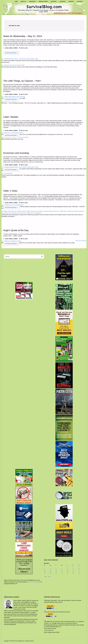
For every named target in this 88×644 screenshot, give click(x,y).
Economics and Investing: (16, 153)
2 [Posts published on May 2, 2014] (73, 567)
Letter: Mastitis (11, 117)
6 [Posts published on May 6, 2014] (56, 568)
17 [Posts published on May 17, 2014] (79, 570)
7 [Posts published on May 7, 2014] (62, 568)
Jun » (49, 576)
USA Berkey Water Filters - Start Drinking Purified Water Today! (20, 59)
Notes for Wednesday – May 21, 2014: (23, 36)
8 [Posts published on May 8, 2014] (67, 568)
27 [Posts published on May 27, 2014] (56, 573)
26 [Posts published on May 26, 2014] (50, 573)
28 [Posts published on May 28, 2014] (62, 573)
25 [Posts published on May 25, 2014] (45, 573)
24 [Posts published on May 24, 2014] (79, 572)
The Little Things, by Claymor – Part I (22, 81)
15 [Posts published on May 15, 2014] (68, 570)
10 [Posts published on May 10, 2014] (79, 568)
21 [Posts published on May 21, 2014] (62, 572)
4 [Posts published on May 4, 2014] (44, 568)
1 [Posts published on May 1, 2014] (67, 567)
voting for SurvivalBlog (34, 582)
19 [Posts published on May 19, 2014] (50, 572)
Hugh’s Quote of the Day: (16, 230)
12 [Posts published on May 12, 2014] (50, 570)
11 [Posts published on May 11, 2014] (45, 570)
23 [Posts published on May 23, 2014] (73, 572)
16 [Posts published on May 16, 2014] (73, 570)
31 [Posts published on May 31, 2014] (79, 573)
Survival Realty (7, 173)
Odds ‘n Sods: (11, 191)
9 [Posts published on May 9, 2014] (73, 568)
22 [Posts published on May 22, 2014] (68, 572)
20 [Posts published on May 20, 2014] (56, 572)
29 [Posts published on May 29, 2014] (68, 573)
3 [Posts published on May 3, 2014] (79, 567)
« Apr (45, 576)
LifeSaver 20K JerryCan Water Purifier (13, 65)
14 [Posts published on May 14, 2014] (62, 570)
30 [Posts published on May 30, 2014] (73, 573)
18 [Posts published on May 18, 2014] (45, 572)
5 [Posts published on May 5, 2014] (50, 568)
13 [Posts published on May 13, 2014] (56, 570)
